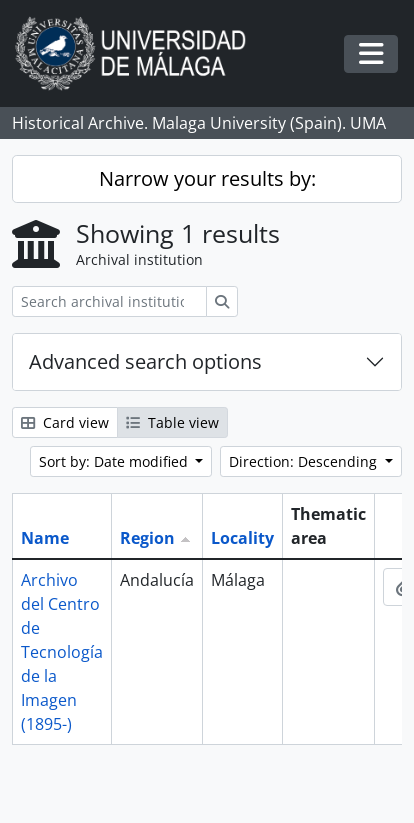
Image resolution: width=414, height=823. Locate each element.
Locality (242, 538)
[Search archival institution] (109, 301)
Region (147, 538)
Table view (172, 422)
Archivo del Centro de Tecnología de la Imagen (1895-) (62, 652)
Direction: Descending (305, 461)
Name (45, 538)
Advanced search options (145, 361)
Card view (65, 422)
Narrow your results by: (207, 178)
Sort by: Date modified (115, 461)
